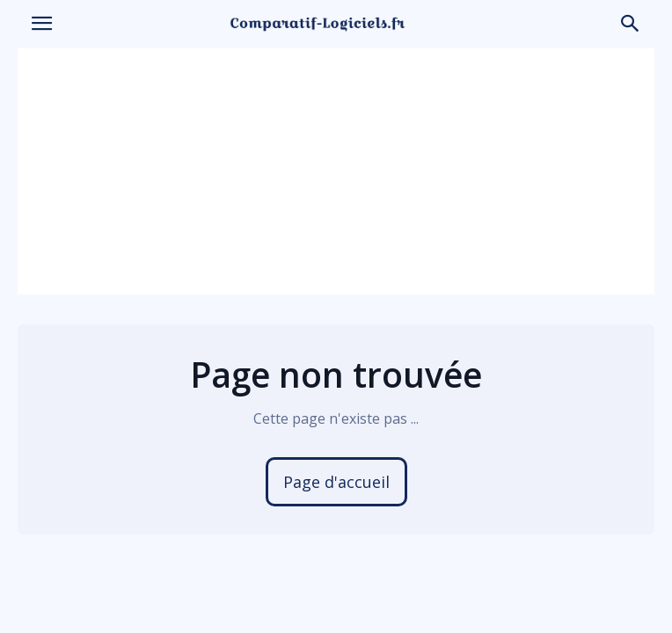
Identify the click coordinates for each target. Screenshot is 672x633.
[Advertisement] (336, 171)
